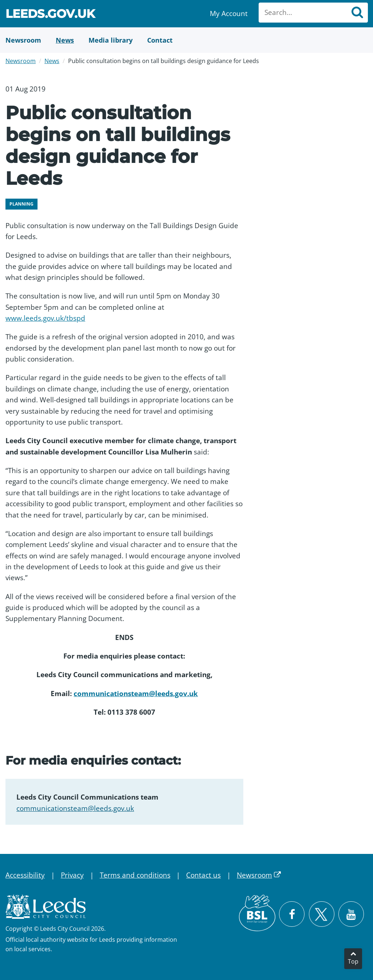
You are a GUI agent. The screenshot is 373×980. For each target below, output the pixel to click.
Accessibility (25, 875)
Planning (21, 204)
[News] (65, 40)
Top (353, 961)
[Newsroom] (23, 40)
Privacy (72, 875)
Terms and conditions (135, 875)
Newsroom (21, 61)
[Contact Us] (160, 40)
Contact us (203, 875)
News (52, 61)
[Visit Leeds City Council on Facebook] (292, 914)
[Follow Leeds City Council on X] (321, 914)
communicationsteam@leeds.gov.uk (136, 694)
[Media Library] (111, 40)
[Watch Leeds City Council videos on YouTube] (351, 914)
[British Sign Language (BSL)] (257, 913)
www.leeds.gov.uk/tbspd (45, 318)
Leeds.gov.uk (50, 15)
